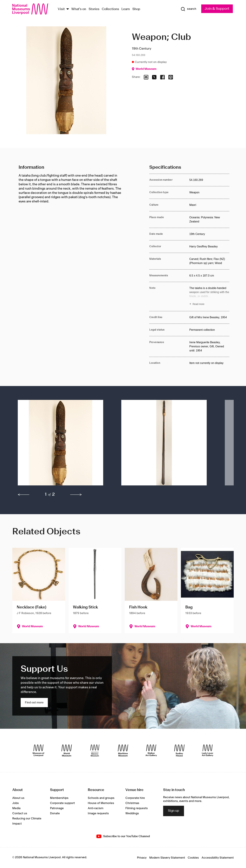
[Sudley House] (179, 750)
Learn (126, 9)
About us (18, 798)
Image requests (98, 813)
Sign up (174, 811)
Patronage (57, 808)
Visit (61, 9)
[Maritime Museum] (123, 750)
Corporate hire (135, 798)
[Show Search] (188, 9)
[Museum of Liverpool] (38, 750)
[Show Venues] (68, 9)
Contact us (20, 813)
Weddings (132, 813)
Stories (94, 9)
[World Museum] (67, 750)
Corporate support (62, 803)
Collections (110, 9)
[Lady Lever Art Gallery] (208, 750)
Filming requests (137, 808)
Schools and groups (101, 798)
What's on (79, 9)
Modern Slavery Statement (167, 858)
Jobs (16, 803)
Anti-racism (96, 808)
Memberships (59, 798)
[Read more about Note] (209, 297)
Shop (136, 9)
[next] (76, 495)
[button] (63, 444)
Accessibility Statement (218, 858)
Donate (55, 813)
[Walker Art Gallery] (151, 750)
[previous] (24, 495)
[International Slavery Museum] (95, 750)
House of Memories (101, 803)
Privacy (142, 858)
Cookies (193, 858)
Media (16, 808)
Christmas (132, 803)
